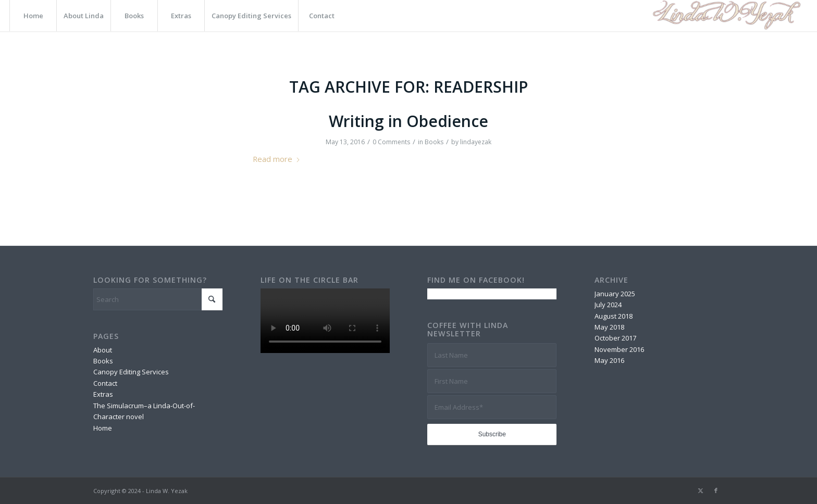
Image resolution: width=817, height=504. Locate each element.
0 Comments (391, 142)
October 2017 (615, 338)
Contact (105, 383)
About (103, 350)
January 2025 (615, 294)
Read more (277, 159)
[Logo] (725, 16)
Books (434, 142)
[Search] (158, 299)
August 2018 (614, 316)
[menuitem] (33, 16)
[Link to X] (700, 490)
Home (103, 428)
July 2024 (608, 305)
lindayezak (476, 142)
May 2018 (609, 327)
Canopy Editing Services (131, 372)
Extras (103, 394)
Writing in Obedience (408, 121)
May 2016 (609, 360)
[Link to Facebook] (716, 490)
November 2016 (619, 349)
